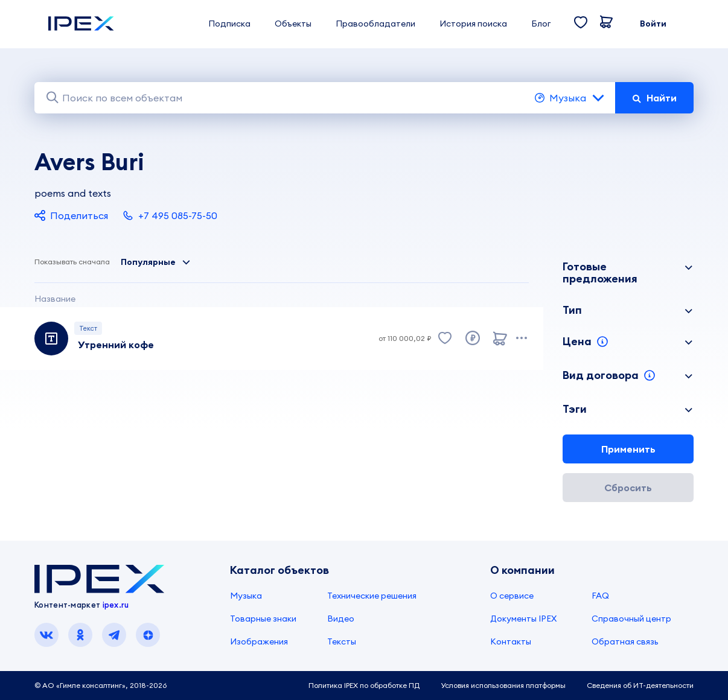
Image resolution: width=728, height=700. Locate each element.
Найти (654, 98)
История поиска (473, 24)
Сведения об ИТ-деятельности (640, 685)
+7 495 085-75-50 (170, 215)
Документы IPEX (523, 619)
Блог (541, 24)
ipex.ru (116, 605)
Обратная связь (625, 641)
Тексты (342, 641)
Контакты (511, 641)
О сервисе (512, 596)
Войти (653, 24)
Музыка (570, 98)
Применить (628, 449)
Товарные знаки (263, 619)
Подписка (229, 24)
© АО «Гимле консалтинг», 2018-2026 (101, 685)
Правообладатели (375, 24)
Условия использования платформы (503, 685)
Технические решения (372, 596)
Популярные (156, 262)
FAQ (600, 596)
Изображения (259, 641)
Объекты (293, 24)
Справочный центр (631, 619)
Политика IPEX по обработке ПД (364, 685)
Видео (341, 619)
